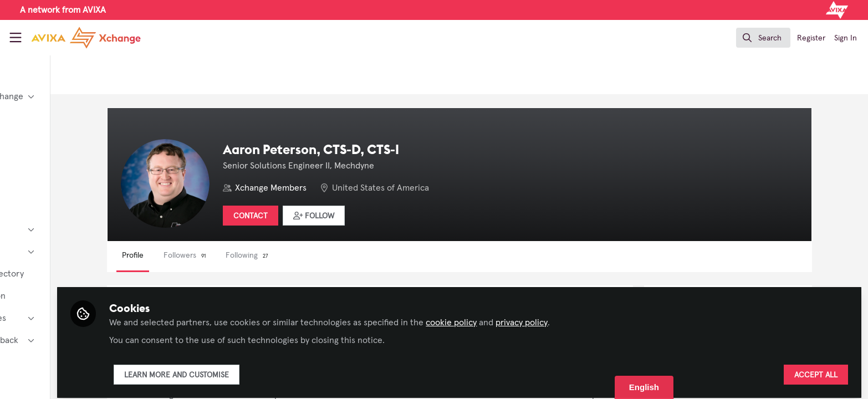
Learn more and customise (268, 370)
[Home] (77, 38)
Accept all (816, 370)
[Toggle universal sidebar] (16, 38)
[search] (763, 38)
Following (317, 255)
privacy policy (613, 317)
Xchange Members (341, 188)
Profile (203, 255)
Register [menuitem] (811, 38)
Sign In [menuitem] (846, 38)
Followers (255, 255)
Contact (321, 216)
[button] (384, 216)
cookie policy (543, 317)
